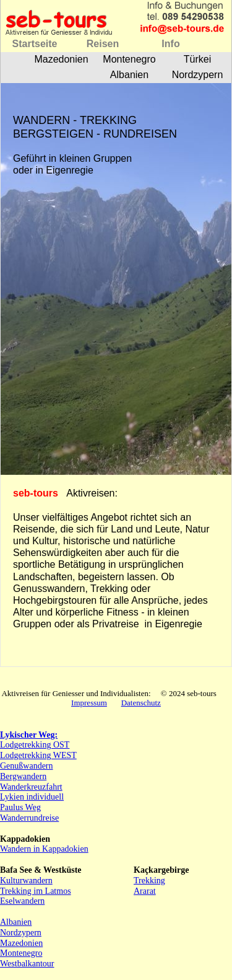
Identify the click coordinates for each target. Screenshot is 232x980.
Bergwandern (23, 776)
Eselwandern (22, 901)
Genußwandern (27, 766)
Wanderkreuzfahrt (31, 787)
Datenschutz (141, 703)
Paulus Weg (20, 807)
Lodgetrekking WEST (38, 755)
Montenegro (21, 953)
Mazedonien (21, 943)
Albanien (16, 922)
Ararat (145, 891)
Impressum (89, 703)
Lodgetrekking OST (35, 745)
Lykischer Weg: (29, 735)
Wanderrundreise (29, 818)
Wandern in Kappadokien (44, 849)
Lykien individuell (32, 797)
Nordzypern (21, 933)
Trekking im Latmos (36, 891)
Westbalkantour (27, 964)
